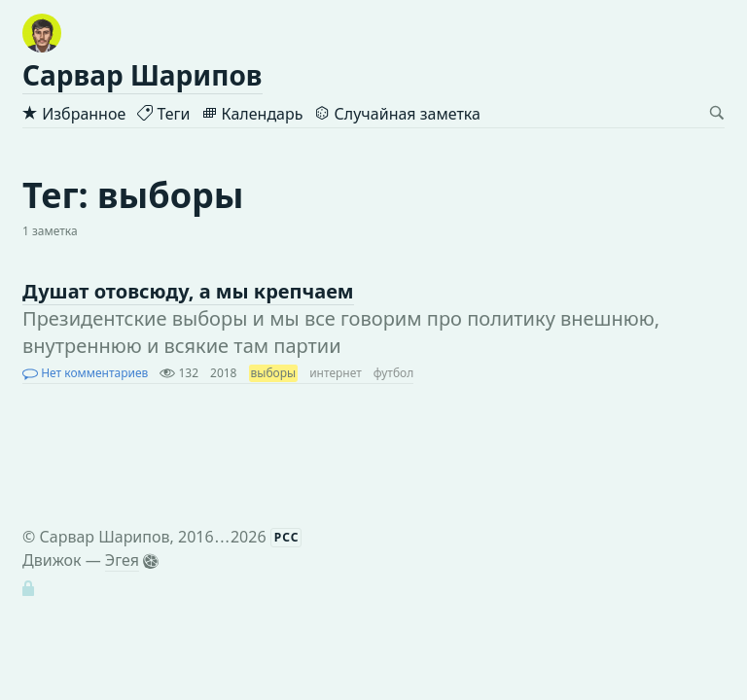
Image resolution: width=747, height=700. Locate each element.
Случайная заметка (397, 114)
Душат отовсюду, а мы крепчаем (188, 291)
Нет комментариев (85, 373)
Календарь (252, 114)
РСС (287, 537)
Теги (163, 114)
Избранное (74, 114)
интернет (336, 373)
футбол (394, 373)
